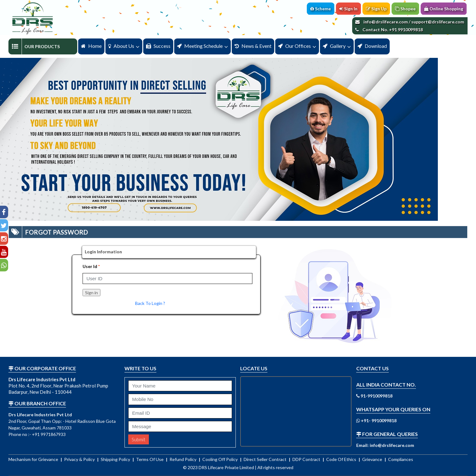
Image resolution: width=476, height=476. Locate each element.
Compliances (401, 459)
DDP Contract (307, 459)
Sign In (348, 9)
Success (158, 46)
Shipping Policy (116, 459)
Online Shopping (444, 9)
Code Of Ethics (342, 459)
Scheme (321, 9)
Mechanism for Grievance (34, 459)
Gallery (334, 46)
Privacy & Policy (80, 459)
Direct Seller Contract (266, 459)
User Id (90, 266)
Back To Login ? (150, 303)
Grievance (373, 459)
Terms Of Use (150, 459)
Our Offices (294, 46)
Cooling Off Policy (220, 459)
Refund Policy (183, 459)
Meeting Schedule (200, 46)
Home (91, 46)
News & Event (253, 46)
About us (121, 46)
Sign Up (376, 9)
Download (372, 46)
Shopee (405, 9)
